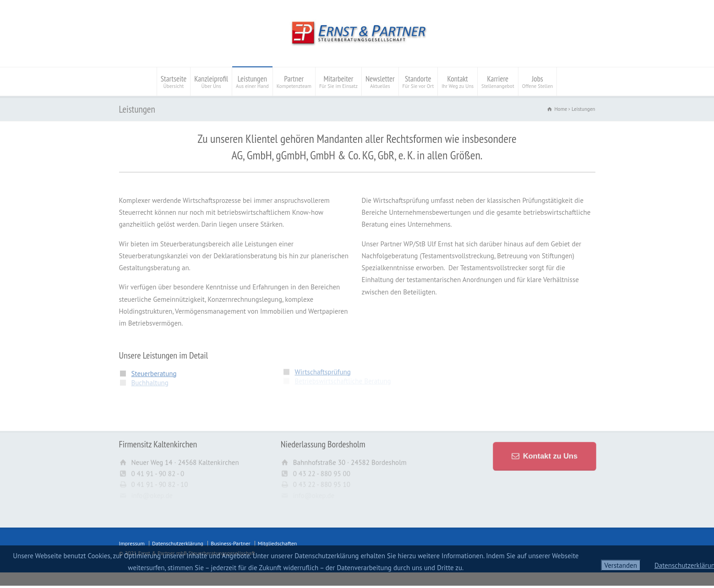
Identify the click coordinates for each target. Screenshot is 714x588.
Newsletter (380, 82)
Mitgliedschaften (278, 543)
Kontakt (458, 82)
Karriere (498, 82)
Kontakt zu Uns (549, 456)
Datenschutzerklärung (178, 543)
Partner (294, 82)
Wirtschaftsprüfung (323, 368)
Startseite (174, 82)
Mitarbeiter (338, 82)
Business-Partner (230, 543)
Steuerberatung (154, 370)
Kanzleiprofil (211, 82)
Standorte (418, 82)
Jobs (538, 82)
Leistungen (252, 82)
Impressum (132, 543)
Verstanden (621, 565)
